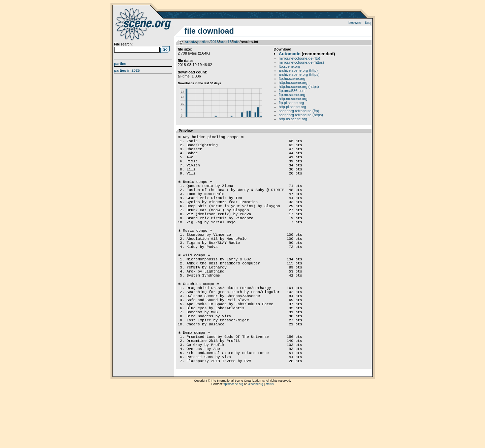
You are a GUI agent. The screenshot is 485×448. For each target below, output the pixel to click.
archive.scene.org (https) (299, 74)
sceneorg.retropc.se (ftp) (299, 111)
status (270, 440)
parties (203, 42)
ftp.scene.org (290, 66)
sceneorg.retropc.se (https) (301, 115)
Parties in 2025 (127, 70)
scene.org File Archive (144, 24)
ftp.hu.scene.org (292, 78)
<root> (191, 42)
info (236, 42)
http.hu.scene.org (293, 83)
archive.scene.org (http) (298, 70)
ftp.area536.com (292, 91)
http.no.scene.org (293, 99)
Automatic (290, 54)
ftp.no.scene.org (292, 95)
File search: (124, 44)
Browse (355, 23)
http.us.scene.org (293, 119)
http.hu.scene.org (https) (299, 87)
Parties (120, 64)
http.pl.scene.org (293, 107)
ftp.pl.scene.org (292, 103)
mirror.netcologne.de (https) (302, 62)
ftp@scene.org (233, 440)
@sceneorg (255, 440)
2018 (215, 42)
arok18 (225, 42)
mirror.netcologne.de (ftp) (300, 58)
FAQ (368, 23)
